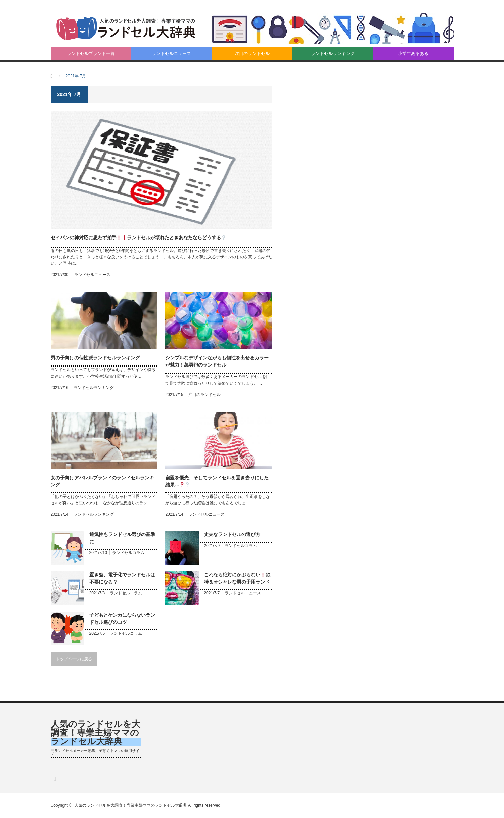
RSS (55, 779)
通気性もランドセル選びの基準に (122, 538)
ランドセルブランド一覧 (91, 54)
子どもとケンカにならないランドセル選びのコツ (122, 619)
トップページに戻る (74, 659)
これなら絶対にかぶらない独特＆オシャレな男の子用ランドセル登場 (237, 579)
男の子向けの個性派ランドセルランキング (95, 358)
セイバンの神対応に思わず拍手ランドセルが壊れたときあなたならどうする (139, 238)
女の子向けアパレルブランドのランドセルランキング (102, 481)
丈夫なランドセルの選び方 (232, 534)
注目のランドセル (252, 54)
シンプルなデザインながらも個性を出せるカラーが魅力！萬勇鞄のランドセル (217, 361)
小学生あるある (413, 54)
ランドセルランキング (333, 54)
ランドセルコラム (128, 553)
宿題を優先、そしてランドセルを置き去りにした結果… (217, 481)
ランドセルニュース (171, 54)
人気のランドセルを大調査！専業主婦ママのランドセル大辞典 (96, 733)
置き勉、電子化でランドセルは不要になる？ (122, 578)
